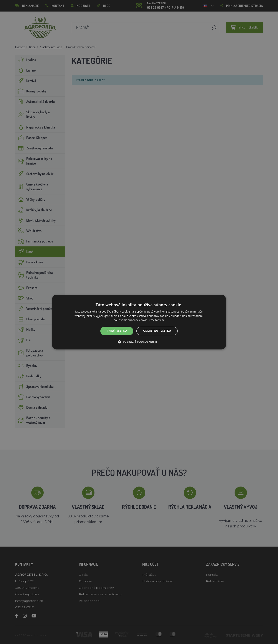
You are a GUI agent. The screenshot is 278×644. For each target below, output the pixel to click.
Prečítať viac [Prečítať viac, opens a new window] (157, 320)
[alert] (139, 322)
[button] (139, 342)
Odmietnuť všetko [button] (157, 331)
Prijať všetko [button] (117, 331)
